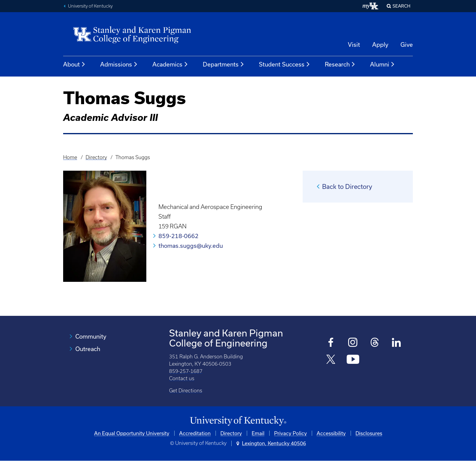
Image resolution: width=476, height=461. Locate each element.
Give (407, 44)
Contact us (182, 378)
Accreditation (195, 433)
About (74, 64)
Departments (224, 64)
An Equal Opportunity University (132, 433)
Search (401, 6)
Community (91, 336)
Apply (380, 44)
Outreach (88, 349)
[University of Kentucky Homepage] (238, 421)
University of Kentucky (90, 6)
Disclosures (369, 433)
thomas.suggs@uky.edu (191, 246)
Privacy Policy (291, 433)
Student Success (285, 64)
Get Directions (186, 391)
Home (70, 157)
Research (340, 64)
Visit (354, 44)
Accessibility (331, 433)
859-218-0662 (178, 236)
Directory (96, 157)
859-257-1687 (186, 371)
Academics (170, 64)
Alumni (382, 64)
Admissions (119, 64)
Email (258, 433)
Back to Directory (347, 186)
